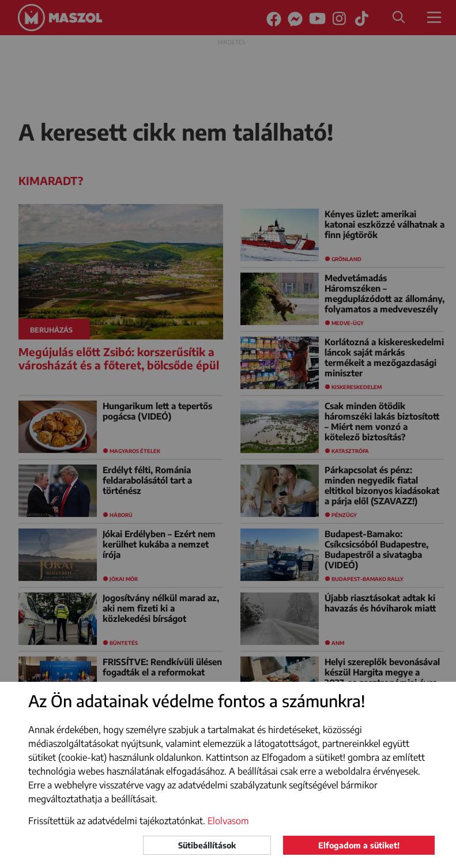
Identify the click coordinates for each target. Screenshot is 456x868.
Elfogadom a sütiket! (359, 845)
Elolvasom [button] (228, 821)
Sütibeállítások (207, 845)
